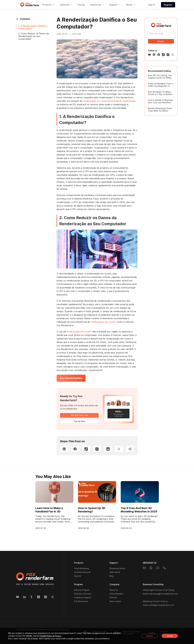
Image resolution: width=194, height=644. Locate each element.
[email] (144, 568)
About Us (114, 590)
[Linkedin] (64, 449)
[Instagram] (97, 449)
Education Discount (83, 594)
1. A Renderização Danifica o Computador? (33, 27)
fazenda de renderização (123, 101)
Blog (112, 576)
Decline (150, 636)
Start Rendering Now (71, 378)
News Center (115, 601)
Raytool (78, 576)
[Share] (130, 449)
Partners (113, 598)
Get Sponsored (81, 601)
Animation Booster (82, 572)
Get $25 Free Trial (79, 415)
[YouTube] (18, 597)
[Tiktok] (39, 597)
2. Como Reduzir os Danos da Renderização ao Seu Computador (34, 36)
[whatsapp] (151, 568)
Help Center (115, 572)
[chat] (158, 568)
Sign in (152, 5)
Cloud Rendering (82, 568)
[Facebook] (75, 449)
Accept (170, 636)
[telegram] (164, 568)
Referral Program (82, 590)
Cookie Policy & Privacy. (51, 636)
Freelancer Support (83, 598)
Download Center (117, 568)
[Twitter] (119, 449)
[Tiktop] (86, 449)
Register (168, 5)
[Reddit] (108, 449)
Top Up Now (79, 421)
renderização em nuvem (95, 101)
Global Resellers (117, 594)
